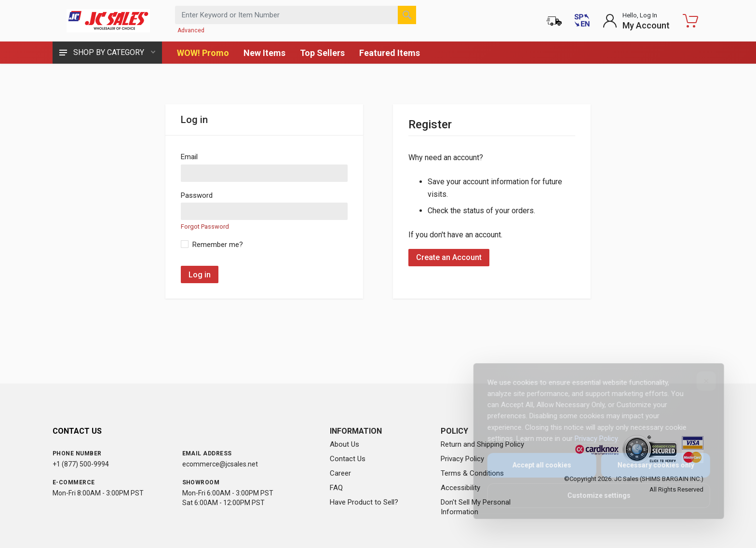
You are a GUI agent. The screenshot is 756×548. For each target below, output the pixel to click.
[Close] (700, 381)
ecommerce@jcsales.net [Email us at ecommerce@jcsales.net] (220, 464)
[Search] (407, 15)
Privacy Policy (462, 459)
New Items (264, 53)
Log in (200, 275)
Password (197, 195)
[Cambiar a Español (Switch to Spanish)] (582, 21)
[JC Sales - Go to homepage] (108, 21)
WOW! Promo (203, 53)
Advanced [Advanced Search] (191, 30)
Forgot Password (205, 226)
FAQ (336, 488)
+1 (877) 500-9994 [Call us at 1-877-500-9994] (81, 464)
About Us (344, 444)
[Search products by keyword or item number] (296, 15)
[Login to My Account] (636, 21)
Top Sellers (322, 53)
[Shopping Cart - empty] (690, 21)
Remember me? (218, 245)
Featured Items (390, 53)
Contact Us (348, 459)
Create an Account (449, 257)
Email (189, 157)
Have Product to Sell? (364, 502)
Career (340, 473)
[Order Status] (554, 21)
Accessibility (460, 488)
